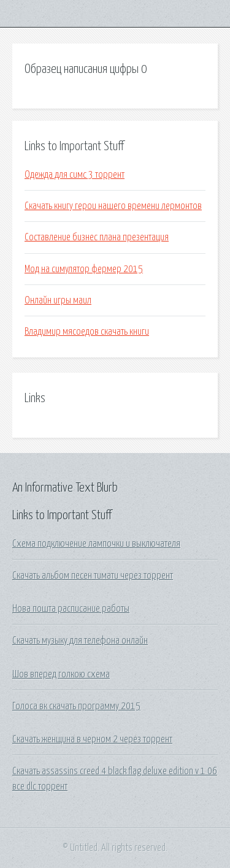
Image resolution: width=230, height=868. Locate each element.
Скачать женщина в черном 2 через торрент (92, 739)
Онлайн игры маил (58, 300)
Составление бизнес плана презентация (97, 237)
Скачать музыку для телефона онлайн (80, 641)
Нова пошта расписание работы (71, 609)
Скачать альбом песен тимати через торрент (93, 576)
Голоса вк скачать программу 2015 (76, 706)
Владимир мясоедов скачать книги (87, 332)
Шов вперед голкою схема (61, 674)
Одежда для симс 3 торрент (75, 175)
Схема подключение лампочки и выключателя (96, 544)
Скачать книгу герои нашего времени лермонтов (113, 206)
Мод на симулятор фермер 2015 (84, 269)
